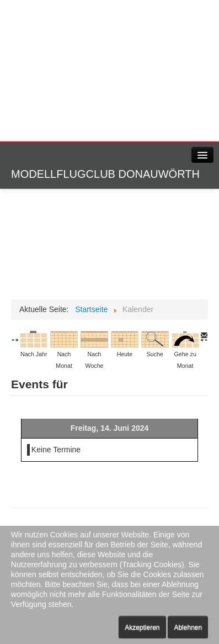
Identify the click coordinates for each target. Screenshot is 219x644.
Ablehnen (188, 627)
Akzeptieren (142, 627)
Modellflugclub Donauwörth (105, 174)
